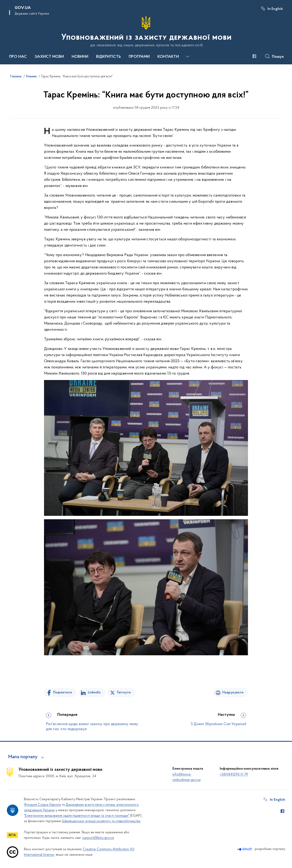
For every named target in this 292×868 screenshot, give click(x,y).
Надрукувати (233, 692)
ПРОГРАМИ (139, 57)
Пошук (278, 57)
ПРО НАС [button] (18, 57)
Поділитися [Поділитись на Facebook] (63, 692)
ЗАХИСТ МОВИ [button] (49, 57)
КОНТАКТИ (168, 57)
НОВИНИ (80, 57)
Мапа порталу (23, 757)
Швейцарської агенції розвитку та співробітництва (101, 821)
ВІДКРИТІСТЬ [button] (108, 57)
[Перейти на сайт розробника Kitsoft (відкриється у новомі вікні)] (245, 849)
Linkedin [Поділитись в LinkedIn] (94, 692)
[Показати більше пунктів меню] (188, 57)
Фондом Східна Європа (42, 805)
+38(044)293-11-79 (234, 774)
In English (275, 9)
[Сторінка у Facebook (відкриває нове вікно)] (254, 56)
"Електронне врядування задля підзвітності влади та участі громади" (77, 816)
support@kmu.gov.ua (98, 838)
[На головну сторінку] (146, 32)
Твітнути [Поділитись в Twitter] (124, 692)
